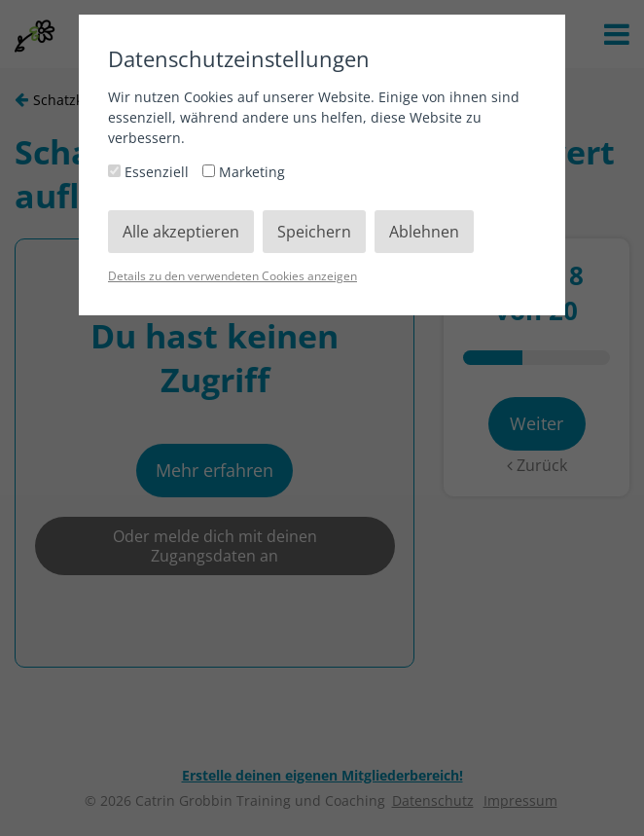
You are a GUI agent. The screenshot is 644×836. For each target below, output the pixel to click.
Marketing (244, 172)
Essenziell (150, 172)
